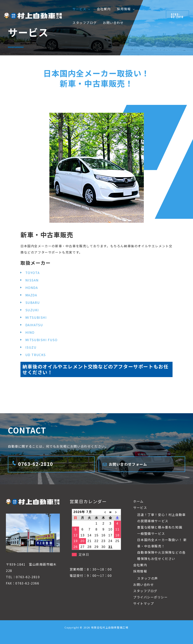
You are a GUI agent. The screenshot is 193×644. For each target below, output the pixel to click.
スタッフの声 (148, 578)
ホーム (138, 501)
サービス (140, 508)
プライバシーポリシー (151, 597)
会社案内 (140, 565)
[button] (88, 9)
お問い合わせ (144, 584)
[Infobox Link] (51, 464)
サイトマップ (144, 603)
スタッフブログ (145, 591)
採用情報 (140, 571)
